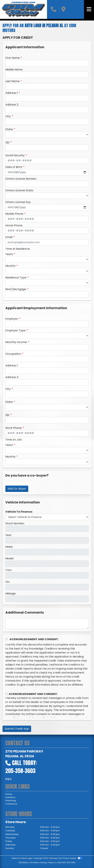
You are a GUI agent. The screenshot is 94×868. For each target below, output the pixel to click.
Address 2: (12, 105)
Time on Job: (14, 440)
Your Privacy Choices (70, 858)
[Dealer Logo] (23, 9)
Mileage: (11, 593)
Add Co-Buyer (17, 489)
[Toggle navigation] (89, 9)
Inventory (10, 797)
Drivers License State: (19, 190)
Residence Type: (16, 278)
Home (9, 794)
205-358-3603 (69, 863)
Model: (10, 558)
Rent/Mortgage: (16, 289)
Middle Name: (14, 70)
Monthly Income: (16, 342)
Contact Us (11, 804)
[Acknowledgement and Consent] (6, 639)
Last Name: (13, 81)
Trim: (9, 570)
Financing (11, 800)
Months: (11, 266)
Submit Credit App (17, 729)
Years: (9, 254)
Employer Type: (16, 330)
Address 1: (12, 93)
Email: (9, 237)
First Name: (13, 58)
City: (8, 116)
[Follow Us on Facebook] (6, 779)
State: (9, 129)
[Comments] (47, 624)
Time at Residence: (18, 249)
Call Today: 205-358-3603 (21, 767)
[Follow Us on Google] (8, 779)
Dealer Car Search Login (22, 858)
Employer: (12, 319)
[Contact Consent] (6, 694)
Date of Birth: (14, 167)
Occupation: (13, 354)
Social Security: (15, 155)
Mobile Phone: (14, 214)
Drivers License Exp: (18, 202)
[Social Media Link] (11, 779)
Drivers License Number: (21, 179)
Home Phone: (14, 225)
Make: (9, 547)
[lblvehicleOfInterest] (47, 517)
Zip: (8, 142)
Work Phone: (14, 428)
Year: (9, 535)
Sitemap (53, 858)
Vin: (8, 582)
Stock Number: (15, 523)
